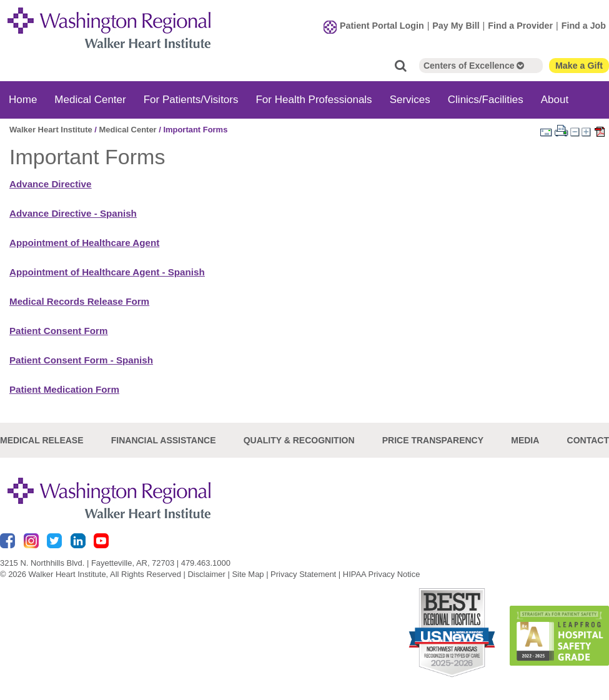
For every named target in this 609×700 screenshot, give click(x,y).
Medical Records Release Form (79, 301)
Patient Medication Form (64, 389)
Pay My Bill (456, 26)
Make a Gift (579, 66)
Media (525, 440)
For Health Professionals (314, 100)
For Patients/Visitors (191, 100)
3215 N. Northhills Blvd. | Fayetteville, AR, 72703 (87, 563)
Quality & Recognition (299, 440)
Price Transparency (433, 440)
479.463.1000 (206, 563)
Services (410, 100)
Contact (588, 440)
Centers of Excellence (474, 66)
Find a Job (584, 26)
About (555, 100)
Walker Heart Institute (51, 130)
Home (23, 100)
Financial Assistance (164, 440)
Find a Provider (520, 26)
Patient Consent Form (58, 331)
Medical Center (90, 100)
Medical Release (42, 440)
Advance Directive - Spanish (73, 213)
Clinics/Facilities (486, 100)
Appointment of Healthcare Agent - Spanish (107, 272)
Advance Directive (50, 184)
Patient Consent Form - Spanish (81, 360)
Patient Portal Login (382, 26)
